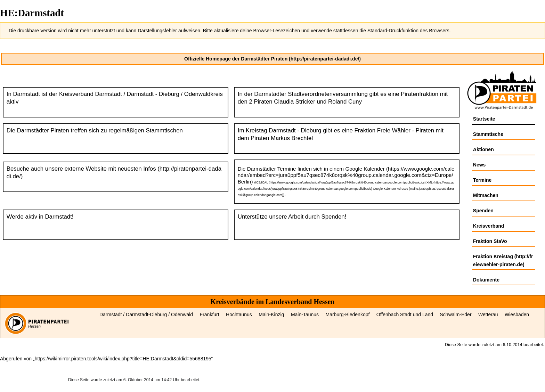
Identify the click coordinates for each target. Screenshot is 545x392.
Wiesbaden (517, 315)
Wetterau (488, 315)
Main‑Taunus (305, 315)
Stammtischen (164, 130)
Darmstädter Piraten (43, 130)
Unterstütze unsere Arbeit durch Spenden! (292, 217)
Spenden (483, 211)
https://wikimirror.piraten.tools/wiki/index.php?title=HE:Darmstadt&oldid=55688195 (123, 359)
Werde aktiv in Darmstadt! (40, 217)
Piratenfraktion (420, 94)
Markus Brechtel (292, 138)
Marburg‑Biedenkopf (348, 315)
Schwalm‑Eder (456, 315)
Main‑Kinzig (271, 315)
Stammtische (488, 134)
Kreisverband (489, 226)
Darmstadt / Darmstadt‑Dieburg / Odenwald (146, 315)
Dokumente (486, 280)
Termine (482, 180)
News (479, 165)
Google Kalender (365, 169)
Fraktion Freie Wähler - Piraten (394, 130)
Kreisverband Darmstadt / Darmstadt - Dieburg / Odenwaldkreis (141, 94)
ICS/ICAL (262, 182)
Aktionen (483, 149)
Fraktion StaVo (490, 241)
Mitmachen (486, 195)
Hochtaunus (239, 315)
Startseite (484, 119)
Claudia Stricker (294, 102)
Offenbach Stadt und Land (405, 315)
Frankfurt (210, 315)
